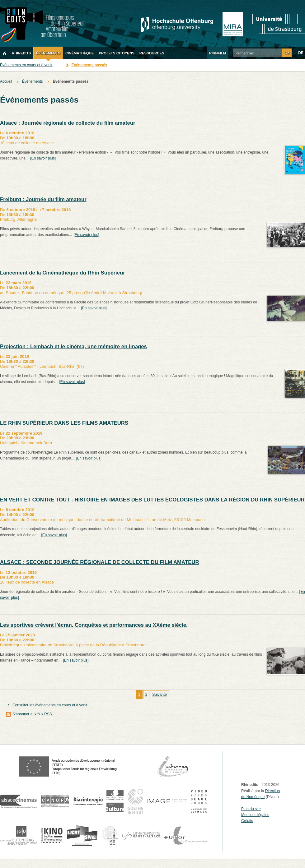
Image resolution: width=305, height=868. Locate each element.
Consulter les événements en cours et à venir (50, 705)
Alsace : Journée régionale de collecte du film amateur (68, 123)
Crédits (247, 821)
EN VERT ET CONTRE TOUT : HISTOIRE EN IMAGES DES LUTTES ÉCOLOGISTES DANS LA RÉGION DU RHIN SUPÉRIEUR (152, 500)
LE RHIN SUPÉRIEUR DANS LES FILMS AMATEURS (64, 423)
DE (301, 53)
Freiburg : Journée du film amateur (43, 199)
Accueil (6, 81)
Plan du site (251, 809)
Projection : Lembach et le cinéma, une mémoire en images (73, 346)
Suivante (160, 695)
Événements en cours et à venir (26, 65)
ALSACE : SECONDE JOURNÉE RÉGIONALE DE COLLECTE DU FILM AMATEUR (100, 562)
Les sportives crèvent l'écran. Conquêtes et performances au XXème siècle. (94, 625)
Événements (33, 81)
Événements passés (89, 65)
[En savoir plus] (43, 158)
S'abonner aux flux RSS (32, 714)
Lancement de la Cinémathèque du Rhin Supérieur (63, 273)
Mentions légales (255, 815)
